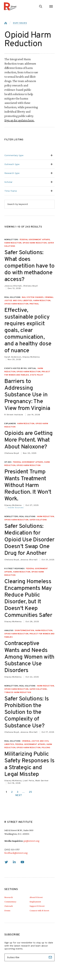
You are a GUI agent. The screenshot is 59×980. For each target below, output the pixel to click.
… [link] (24, 792)
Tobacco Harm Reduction (18, 692)
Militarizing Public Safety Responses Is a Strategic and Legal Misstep (29, 764)
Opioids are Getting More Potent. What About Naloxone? (28, 440)
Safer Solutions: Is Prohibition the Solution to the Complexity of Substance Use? (27, 713)
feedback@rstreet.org (16, 853)
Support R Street (37, 906)
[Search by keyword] (29, 204)
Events (7, 910)
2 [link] (12, 792)
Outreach (9, 906)
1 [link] (7, 792)
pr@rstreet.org (31, 841)
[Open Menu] (51, 6)
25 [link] (31, 792)
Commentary (10, 902)
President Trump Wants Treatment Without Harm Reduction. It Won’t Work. (28, 485)
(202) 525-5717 (12, 849)
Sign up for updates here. (19, 120)
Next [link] (19, 795)
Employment (35, 902)
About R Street (36, 897)
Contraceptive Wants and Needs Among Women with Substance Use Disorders (29, 657)
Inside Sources (16, 508)
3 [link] (18, 792)
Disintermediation (24, 631)
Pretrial (34, 304)
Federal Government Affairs (35, 240)
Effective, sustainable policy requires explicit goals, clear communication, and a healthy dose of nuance (28, 331)
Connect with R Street (39, 910)
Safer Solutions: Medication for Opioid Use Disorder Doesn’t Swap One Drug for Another (29, 540)
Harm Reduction (13, 243)
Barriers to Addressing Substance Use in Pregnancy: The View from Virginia (28, 395)
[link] (6, 862)
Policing (46, 748)
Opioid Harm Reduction (35, 243)
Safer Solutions (38, 520)
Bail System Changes (33, 297)
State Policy (37, 375)
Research (9, 897)
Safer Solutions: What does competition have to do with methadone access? (29, 266)
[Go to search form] (41, 6)
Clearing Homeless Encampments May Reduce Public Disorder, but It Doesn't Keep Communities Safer (28, 599)
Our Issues (20, 23)
